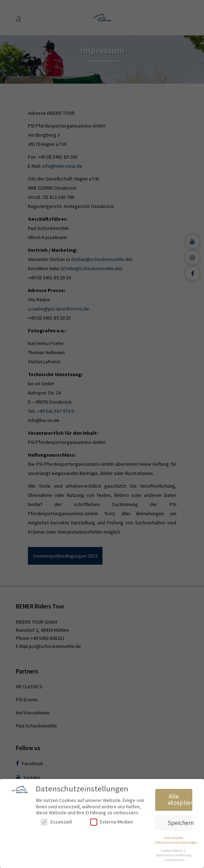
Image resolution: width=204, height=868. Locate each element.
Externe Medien (112, 822)
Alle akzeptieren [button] (180, 799)
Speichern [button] (180, 823)
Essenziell (56, 822)
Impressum (175, 860)
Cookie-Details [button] (172, 851)
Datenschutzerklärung (174, 855)
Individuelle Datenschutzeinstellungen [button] (176, 840)
